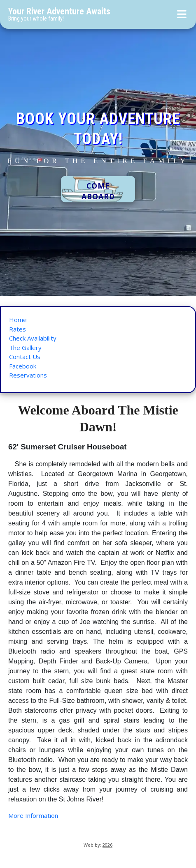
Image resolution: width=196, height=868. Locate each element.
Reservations (28, 375)
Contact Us (25, 357)
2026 (107, 845)
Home (18, 320)
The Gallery (25, 348)
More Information (33, 815)
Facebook (23, 366)
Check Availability (33, 338)
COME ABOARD (98, 191)
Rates (17, 329)
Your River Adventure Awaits (59, 11)
